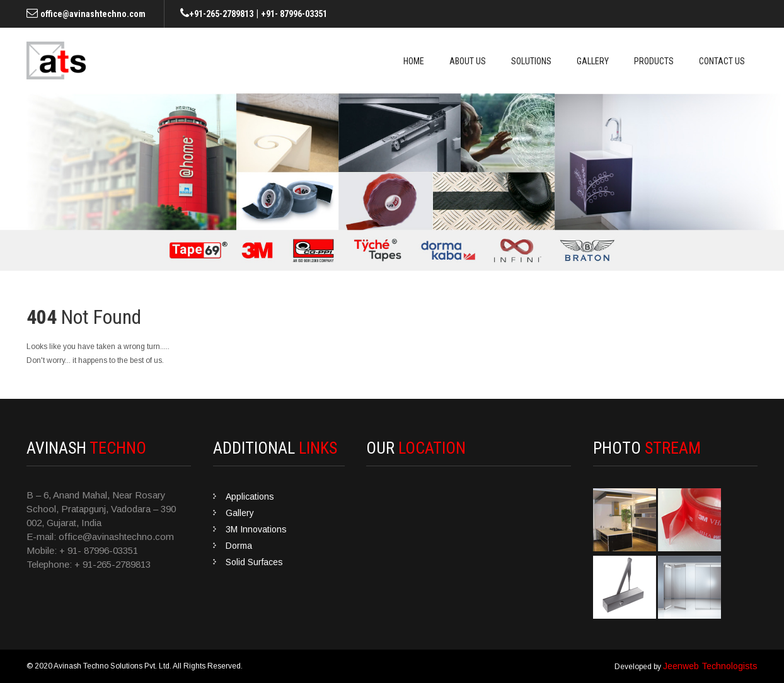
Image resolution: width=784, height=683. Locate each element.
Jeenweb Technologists (710, 666)
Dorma (239, 546)
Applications (250, 496)
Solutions (531, 61)
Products (654, 61)
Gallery (593, 61)
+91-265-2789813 (221, 14)
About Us (468, 61)
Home (414, 61)
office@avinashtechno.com (93, 14)
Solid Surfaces (254, 562)
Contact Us (722, 61)
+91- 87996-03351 (294, 14)
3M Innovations (256, 529)
